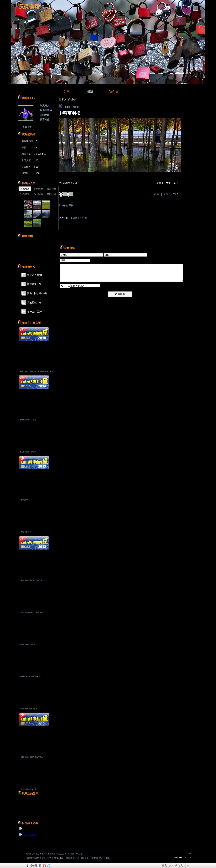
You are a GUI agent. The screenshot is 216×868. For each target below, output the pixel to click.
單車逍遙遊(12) (35, 275)
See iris (27, 127)
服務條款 (70, 858)
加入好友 (45, 105)
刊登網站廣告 (32, 858)
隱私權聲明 (97, 858)
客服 (108, 858)
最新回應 (38, 189)
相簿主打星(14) (35, 312)
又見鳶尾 (30, 7)
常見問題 (58, 858)
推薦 (157, 194)
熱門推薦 (52, 194)
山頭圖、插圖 (71, 107)
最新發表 (25, 189)
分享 (166, 194)
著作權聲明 (83, 858)
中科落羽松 (67, 205)
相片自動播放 (69, 99)
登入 (165, 865)
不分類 (74, 218)
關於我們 (47, 858)
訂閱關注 (45, 115)
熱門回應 (38, 194)
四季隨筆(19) (34, 284)
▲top (188, 854)
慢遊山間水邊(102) (37, 293)
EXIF (175, 194)
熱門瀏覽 (25, 194)
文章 (66, 92)
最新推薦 (52, 189)
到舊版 (47, 8)
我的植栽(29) (34, 302)
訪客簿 (114, 92)
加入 (171, 865)
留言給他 (45, 119)
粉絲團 (33, 865)
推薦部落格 (46, 110)
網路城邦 (180, 865)
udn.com (187, 858)
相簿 (90, 92)
